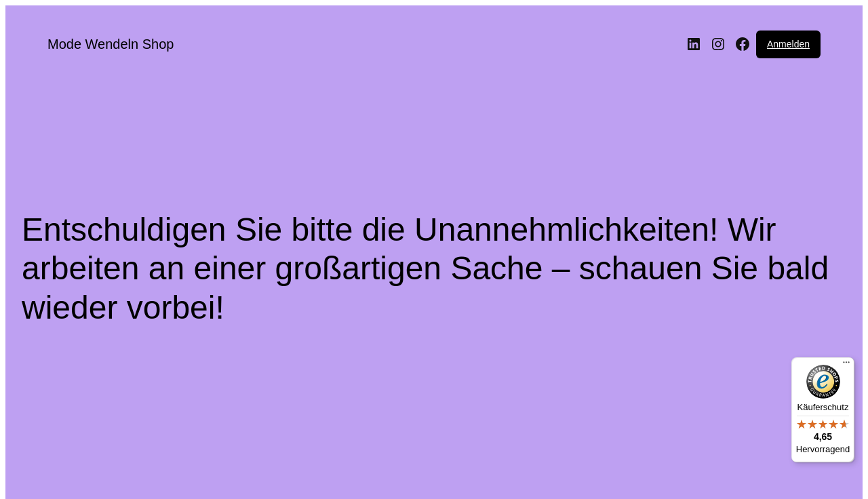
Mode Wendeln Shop (111, 44)
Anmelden (788, 44)
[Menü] (846, 365)
